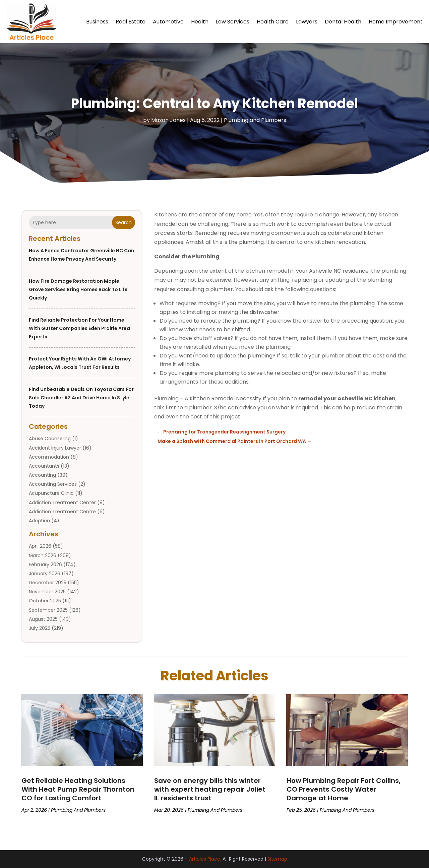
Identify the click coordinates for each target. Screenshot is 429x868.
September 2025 (48, 610)
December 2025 (48, 583)
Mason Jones (168, 120)
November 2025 (47, 592)
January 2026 (45, 574)
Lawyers (307, 22)
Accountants (44, 466)
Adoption (39, 521)
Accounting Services (53, 484)
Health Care (273, 22)
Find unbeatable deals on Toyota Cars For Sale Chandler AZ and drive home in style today (81, 398)
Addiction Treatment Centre (62, 512)
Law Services (233, 22)
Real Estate (131, 22)
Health (200, 22)
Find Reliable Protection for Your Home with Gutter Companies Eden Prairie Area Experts (79, 328)
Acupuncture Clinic (51, 493)
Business (97, 22)
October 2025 (45, 601)
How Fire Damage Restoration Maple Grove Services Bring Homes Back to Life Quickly (78, 289)
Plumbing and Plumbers (255, 120)
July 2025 (40, 628)
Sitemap (277, 859)
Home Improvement (396, 22)
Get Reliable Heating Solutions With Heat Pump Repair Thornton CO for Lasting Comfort (78, 789)
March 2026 (43, 555)
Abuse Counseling (50, 439)
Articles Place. (205, 859)
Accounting (42, 475)
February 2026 (45, 564)
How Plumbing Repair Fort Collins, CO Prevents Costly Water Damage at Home (344, 789)
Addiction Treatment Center (62, 503)
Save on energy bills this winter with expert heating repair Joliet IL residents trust (210, 789)
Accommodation (49, 457)
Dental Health (343, 22)
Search (124, 222)
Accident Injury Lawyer (55, 448)
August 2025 (43, 619)
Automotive (168, 22)
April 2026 (40, 546)
